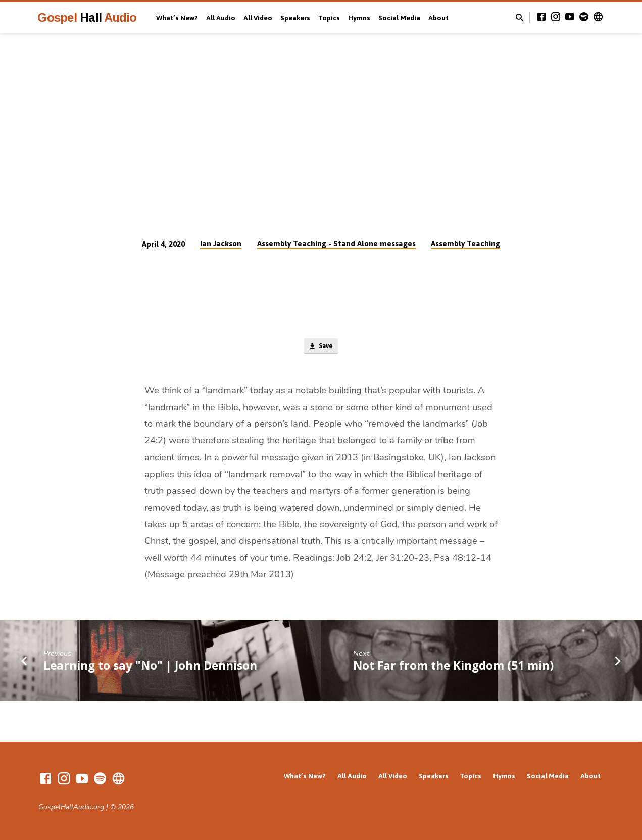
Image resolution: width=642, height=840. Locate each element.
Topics (329, 18)
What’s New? (177, 18)
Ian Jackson (221, 244)
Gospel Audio (87, 17)
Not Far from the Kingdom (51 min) (453, 668)
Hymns (359, 18)
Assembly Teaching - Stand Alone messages (336, 244)
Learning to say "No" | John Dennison (150, 668)
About (438, 18)
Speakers (295, 18)
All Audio (221, 18)
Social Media (399, 18)
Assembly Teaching (465, 244)
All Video (258, 18)
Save (321, 348)
